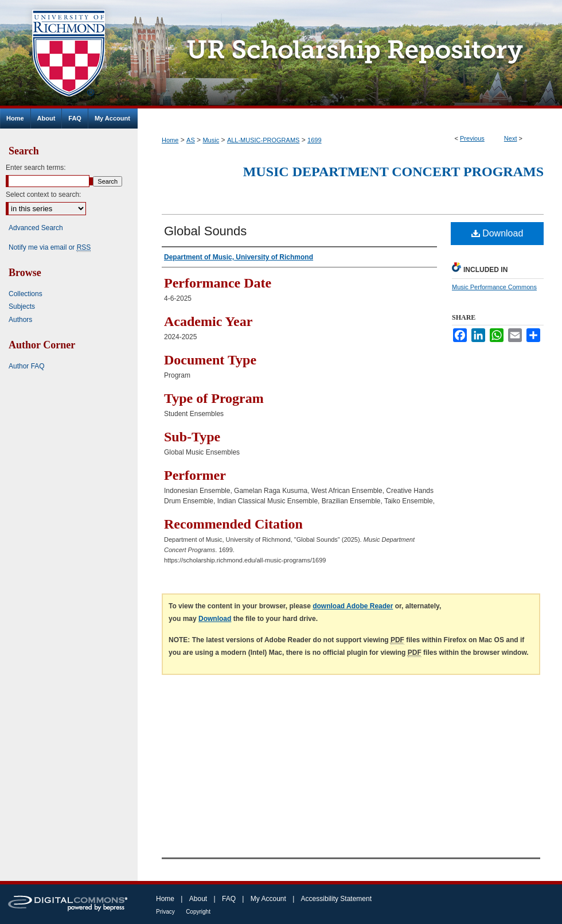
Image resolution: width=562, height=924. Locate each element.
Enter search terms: (36, 168)
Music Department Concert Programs (393, 172)
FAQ (229, 899)
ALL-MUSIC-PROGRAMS (264, 140)
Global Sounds (205, 231)
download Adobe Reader (353, 606)
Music (211, 140)
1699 (314, 140)
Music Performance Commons (494, 287)
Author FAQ (27, 366)
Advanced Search (36, 228)
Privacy (165, 912)
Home (170, 140)
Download (497, 233)
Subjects (22, 306)
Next (511, 138)
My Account (268, 899)
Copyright (198, 912)
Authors (20, 320)
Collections (26, 294)
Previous (472, 138)
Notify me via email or (50, 247)
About (198, 899)
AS (191, 140)
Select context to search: (43, 195)
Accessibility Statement (336, 899)
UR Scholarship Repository (350, 54)
